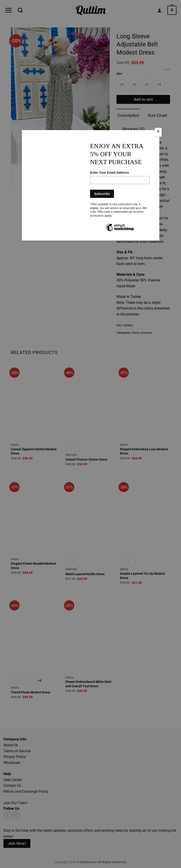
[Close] (158, 132)
